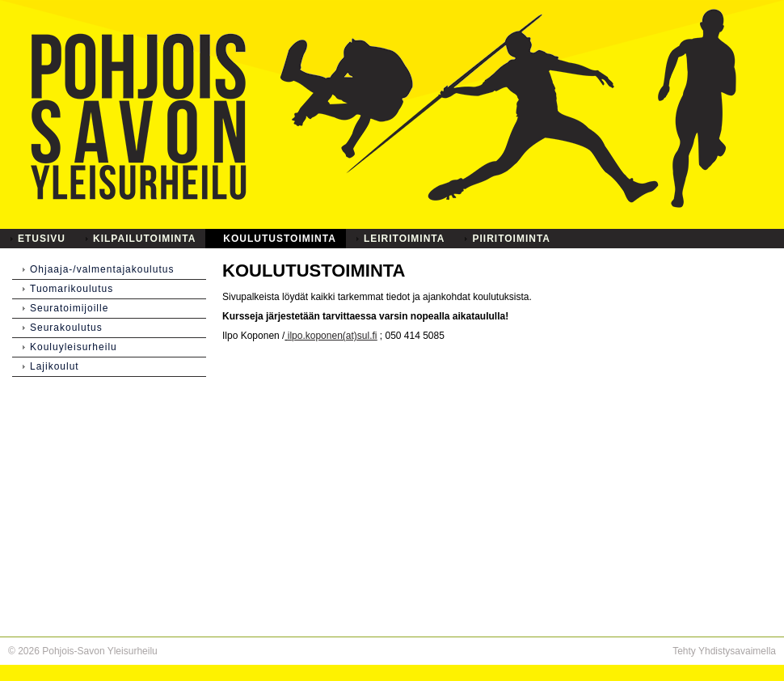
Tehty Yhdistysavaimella (724, 651)
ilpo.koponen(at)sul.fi (333, 336)
